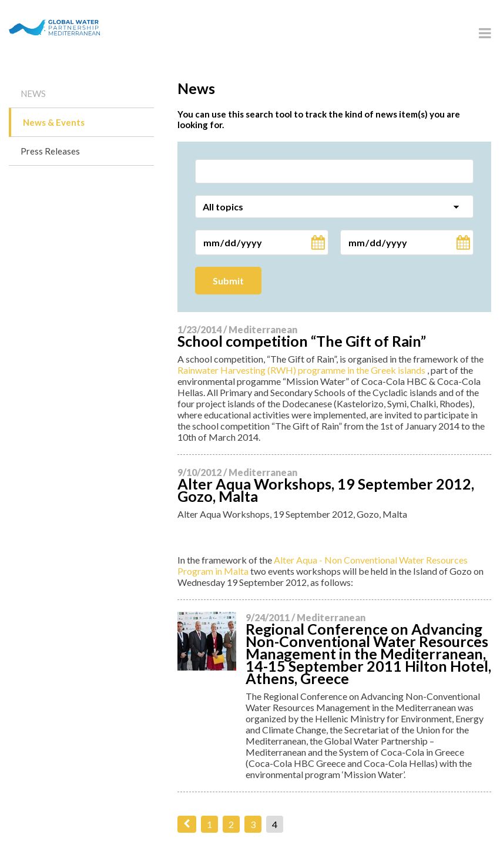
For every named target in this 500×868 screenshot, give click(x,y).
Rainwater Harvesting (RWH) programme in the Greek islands (301, 370)
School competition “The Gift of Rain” (302, 341)
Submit (228, 281)
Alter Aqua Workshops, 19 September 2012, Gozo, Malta (326, 490)
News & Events (54, 122)
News (33, 93)
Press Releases (50, 151)
